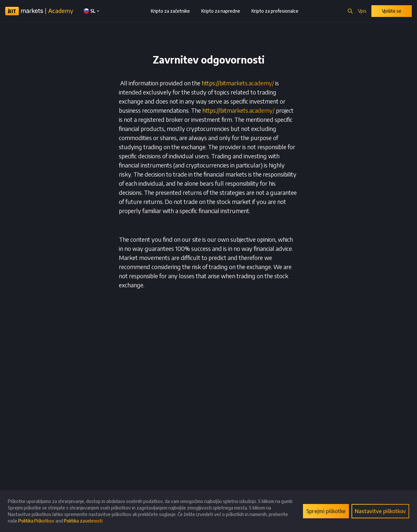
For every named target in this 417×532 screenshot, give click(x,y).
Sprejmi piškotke (326, 511)
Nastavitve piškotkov (380, 511)
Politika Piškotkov (36, 521)
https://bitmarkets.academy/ (238, 83)
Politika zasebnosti (83, 521)
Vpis (362, 11)
